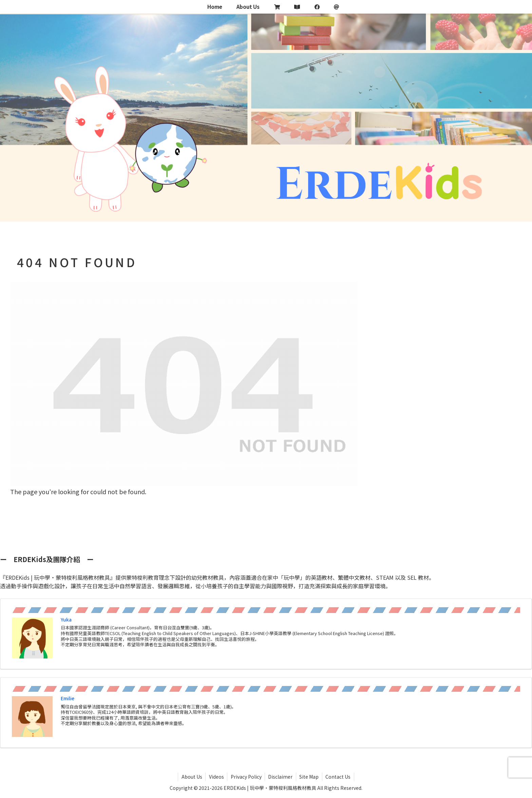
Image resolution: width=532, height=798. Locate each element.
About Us (191, 777)
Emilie (68, 698)
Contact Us (339, 777)
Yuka (66, 619)
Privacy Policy (246, 777)
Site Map (310, 777)
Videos (216, 777)
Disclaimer (281, 777)
